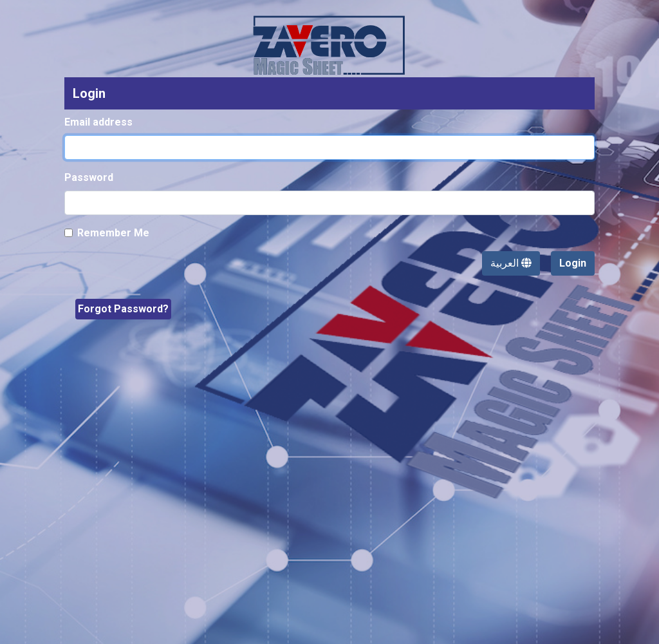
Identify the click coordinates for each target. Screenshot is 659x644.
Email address (98, 122)
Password (89, 177)
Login (573, 263)
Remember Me (113, 233)
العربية (511, 263)
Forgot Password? (123, 309)
